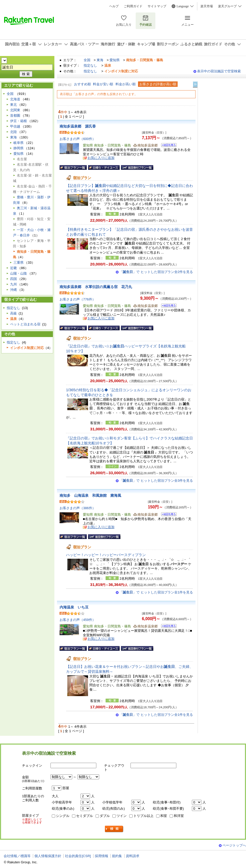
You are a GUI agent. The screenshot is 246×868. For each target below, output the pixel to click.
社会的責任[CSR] (78, 856)
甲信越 (15, 126)
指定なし (90, 65)
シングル (63, 816)
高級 (13, 313)
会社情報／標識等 (17, 856)
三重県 (19, 262)
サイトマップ (157, 6)
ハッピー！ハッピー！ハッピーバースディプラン (106, 555)
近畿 (13, 268)
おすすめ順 (82, 84)
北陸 (13, 132)
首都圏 (15, 115)
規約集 (117, 856)
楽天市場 (207, 6)
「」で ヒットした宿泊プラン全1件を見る (156, 592)
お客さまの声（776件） (78, 299)
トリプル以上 (143, 816)
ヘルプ (114, 6)
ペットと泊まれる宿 (25, 324)
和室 (164, 816)
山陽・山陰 (19, 273)
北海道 (15, 99)
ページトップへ (234, 845)
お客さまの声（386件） (78, 508)
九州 (13, 284)
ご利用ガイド (133, 6)
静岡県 (19, 148)
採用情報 (102, 856)
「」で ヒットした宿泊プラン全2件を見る (156, 272)
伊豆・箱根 (19, 121)
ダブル (105, 816)
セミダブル (85, 816)
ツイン (122, 816)
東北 (13, 105)
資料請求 (133, 856)
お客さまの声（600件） (78, 139)
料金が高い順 (126, 84)
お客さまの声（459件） (78, 620)
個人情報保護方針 (48, 856)
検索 (114, 829)
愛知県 (115, 60)
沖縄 (13, 290)
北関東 (15, 110)
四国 (13, 279)
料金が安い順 (103, 84)
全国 (87, 60)
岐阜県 (19, 143)
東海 (100, 60)
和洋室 (179, 816)
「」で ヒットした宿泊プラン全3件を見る (156, 481)
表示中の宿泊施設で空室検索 (219, 71)
